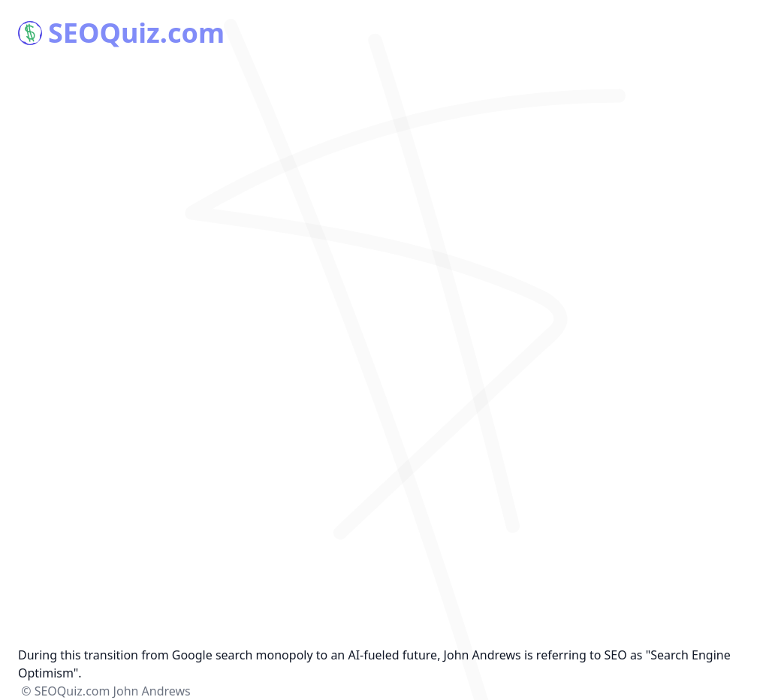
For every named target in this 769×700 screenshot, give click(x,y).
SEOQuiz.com (121, 33)
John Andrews (152, 691)
